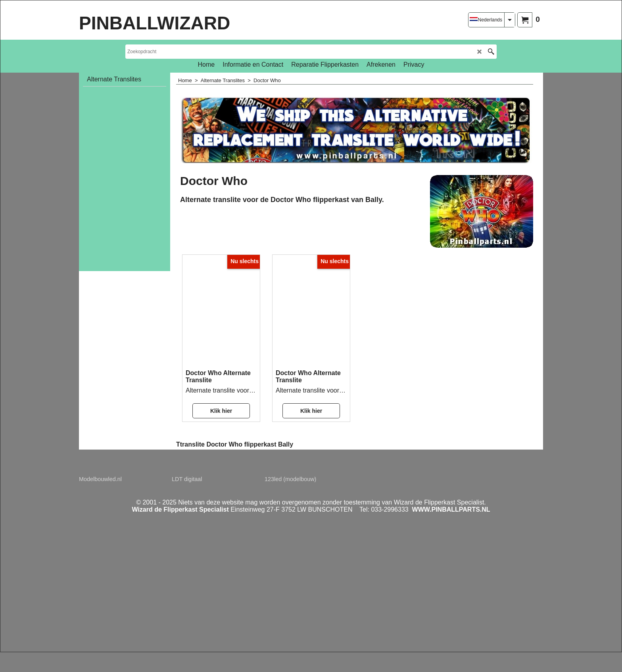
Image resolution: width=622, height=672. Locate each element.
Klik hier (221, 411)
